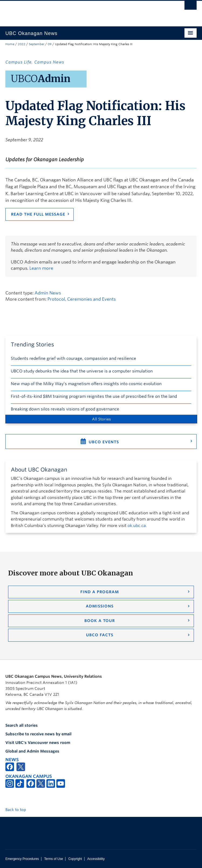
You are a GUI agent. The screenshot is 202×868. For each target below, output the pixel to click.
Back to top (18, 810)
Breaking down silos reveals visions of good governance (65, 409)
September (37, 44)
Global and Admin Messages (32, 751)
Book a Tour (100, 621)
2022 (22, 44)
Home (10, 44)
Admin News (48, 293)
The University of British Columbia (72, 11)
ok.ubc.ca (137, 526)
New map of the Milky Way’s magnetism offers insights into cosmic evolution (86, 384)
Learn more (41, 268)
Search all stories (22, 725)
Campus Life (18, 62)
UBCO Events (104, 442)
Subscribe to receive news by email (38, 734)
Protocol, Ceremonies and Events (82, 299)
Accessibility (96, 859)
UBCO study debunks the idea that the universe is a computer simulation (82, 371)
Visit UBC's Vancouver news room (38, 743)
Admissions (100, 606)
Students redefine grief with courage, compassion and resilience (73, 359)
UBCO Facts (100, 635)
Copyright (75, 859)
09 (50, 44)
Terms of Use (54, 859)
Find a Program (100, 592)
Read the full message (38, 214)
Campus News (49, 62)
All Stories (101, 419)
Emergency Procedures (22, 859)
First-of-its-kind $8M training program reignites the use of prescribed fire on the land (94, 396)
